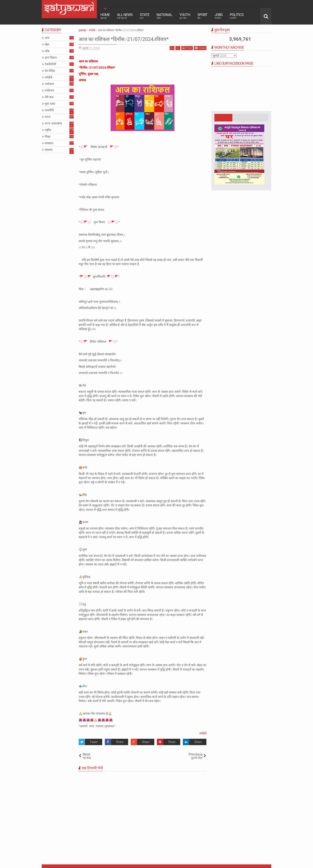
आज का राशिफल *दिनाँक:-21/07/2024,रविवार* (137, 39)
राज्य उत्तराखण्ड (53, 123)
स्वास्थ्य (49, 150)
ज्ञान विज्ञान (51, 58)
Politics (237, 16)
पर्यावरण (49, 84)
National (164, 16)
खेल (47, 44)
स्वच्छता (49, 143)
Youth (185, 16)
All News (125, 16)
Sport (202, 16)
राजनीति (49, 110)
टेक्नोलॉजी (50, 64)
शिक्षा (48, 137)
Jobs (219, 16)
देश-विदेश (50, 71)
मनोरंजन (49, 91)
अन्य (47, 38)
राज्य (48, 117)
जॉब (47, 51)
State (145, 16)
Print (187, 48)
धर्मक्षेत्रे (203, 733)
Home (105, 16)
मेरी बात (49, 97)
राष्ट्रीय (48, 130)
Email (200, 48)
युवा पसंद (50, 104)
